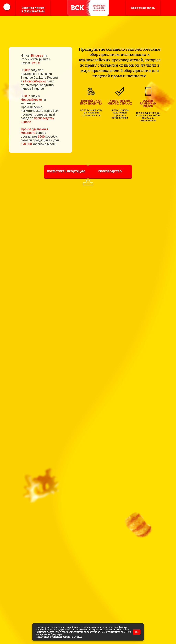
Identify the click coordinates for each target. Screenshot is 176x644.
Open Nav (8, 7)
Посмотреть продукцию (66, 171)
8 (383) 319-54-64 (33, 9)
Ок (137, 632)
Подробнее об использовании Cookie (59, 637)
